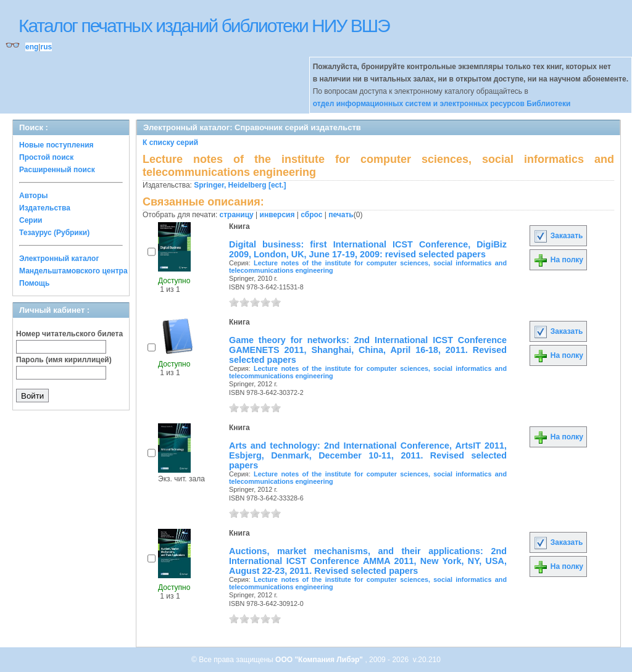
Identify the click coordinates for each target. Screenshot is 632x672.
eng (32, 47)
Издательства (45, 208)
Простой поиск (46, 157)
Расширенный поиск (57, 170)
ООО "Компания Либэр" (320, 660)
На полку (558, 260)
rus (46, 47)
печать (341, 215)
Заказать (558, 236)
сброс (311, 215)
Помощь (34, 283)
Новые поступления (56, 145)
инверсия (277, 215)
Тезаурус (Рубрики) (54, 233)
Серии (31, 220)
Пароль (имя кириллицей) (64, 360)
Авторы (34, 196)
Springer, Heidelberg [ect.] (240, 185)
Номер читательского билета (69, 334)
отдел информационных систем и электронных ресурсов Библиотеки (442, 104)
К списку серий (170, 143)
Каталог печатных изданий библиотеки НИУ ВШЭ (204, 26)
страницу (237, 215)
